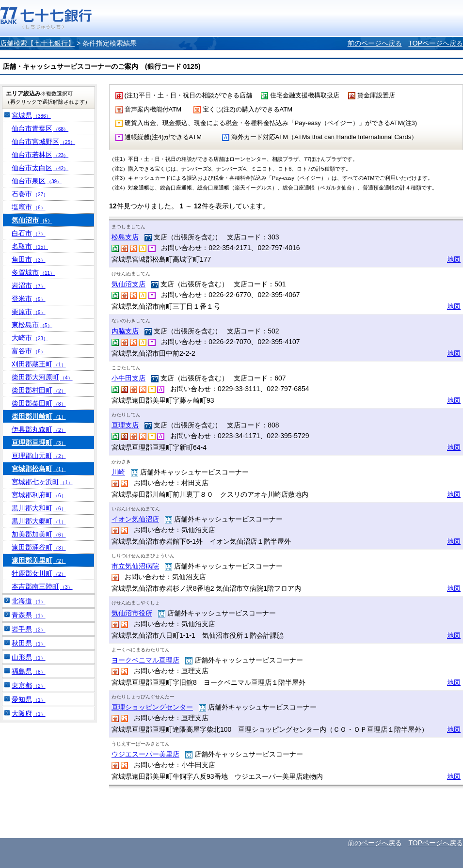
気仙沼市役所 (132, 613)
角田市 (29, 259)
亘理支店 (125, 425)
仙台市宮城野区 (43, 142)
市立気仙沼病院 (135, 566)
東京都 (29, 685)
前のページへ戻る (375, 43)
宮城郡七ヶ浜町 (42, 482)
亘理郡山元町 (39, 456)
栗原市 (29, 312)
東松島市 (32, 325)
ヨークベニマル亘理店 (145, 660)
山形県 (29, 657)
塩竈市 (29, 207)
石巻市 (30, 194)
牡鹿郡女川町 (39, 573)
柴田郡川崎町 (39, 416)
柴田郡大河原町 (42, 377)
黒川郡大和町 (39, 508)
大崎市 (30, 338)
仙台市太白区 (40, 168)
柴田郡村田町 (39, 390)
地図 (454, 259)
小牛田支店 (128, 378)
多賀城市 (33, 272)
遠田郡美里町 (39, 560)
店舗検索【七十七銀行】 (37, 43)
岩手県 (29, 629)
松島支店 (125, 237)
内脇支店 (125, 331)
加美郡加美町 (39, 534)
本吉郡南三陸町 (42, 586)
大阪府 (29, 713)
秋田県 (29, 643)
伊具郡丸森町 (39, 429)
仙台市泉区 (37, 181)
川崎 (118, 472)
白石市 (29, 233)
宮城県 (31, 115)
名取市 (30, 246)
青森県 (29, 615)
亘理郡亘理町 (39, 442)
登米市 (29, 299)
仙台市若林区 (40, 155)
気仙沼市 (32, 220)
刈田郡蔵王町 (39, 364)
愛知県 (29, 699)
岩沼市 (29, 285)
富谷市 (29, 351)
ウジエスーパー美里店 (145, 754)
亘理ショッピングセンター (152, 707)
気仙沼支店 (128, 284)
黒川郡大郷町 (39, 521)
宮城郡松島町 (39, 469)
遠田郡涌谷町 (39, 547)
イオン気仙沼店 (135, 519)
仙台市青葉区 (40, 128)
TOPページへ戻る (436, 43)
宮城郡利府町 (39, 495)
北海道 (29, 601)
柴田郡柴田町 (39, 403)
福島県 (29, 671)
